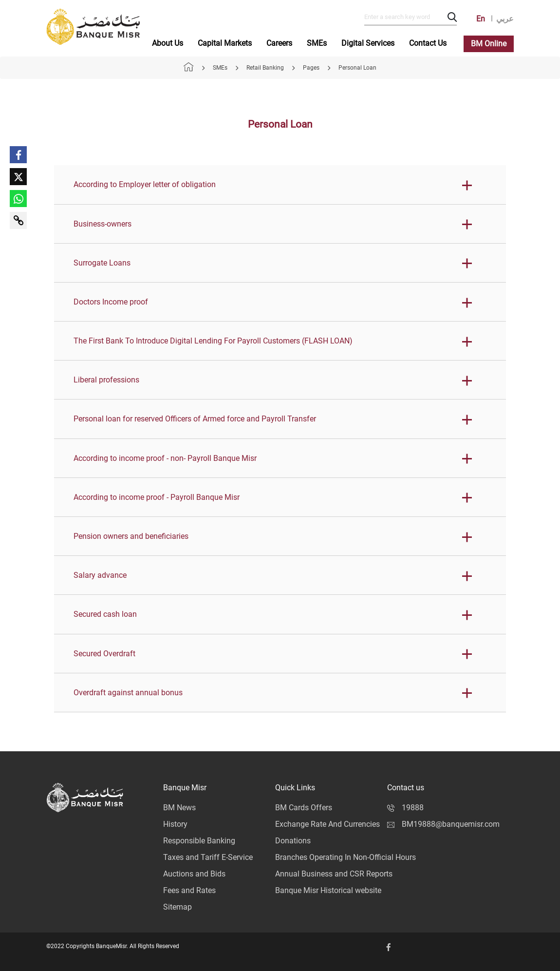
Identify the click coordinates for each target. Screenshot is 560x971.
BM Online (489, 44)
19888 (405, 808)
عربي (505, 19)
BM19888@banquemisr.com (443, 824)
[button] (280, 185)
